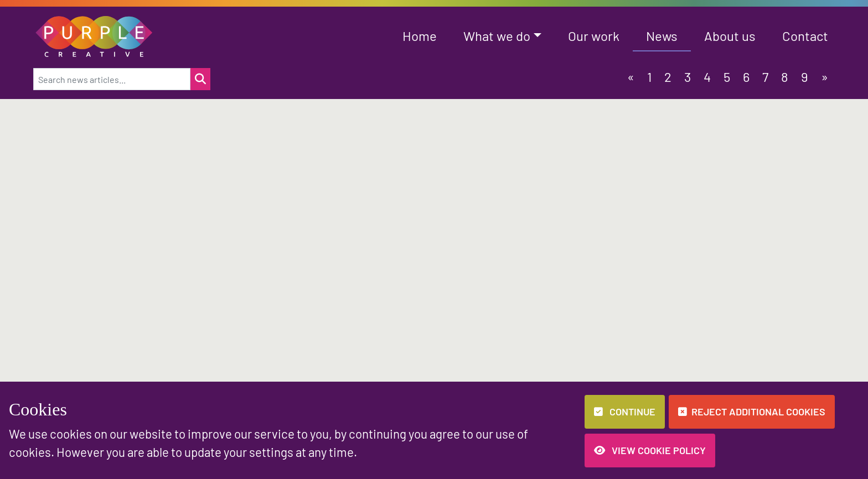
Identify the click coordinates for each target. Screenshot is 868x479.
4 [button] (707, 77)
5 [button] (727, 77)
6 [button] (746, 77)
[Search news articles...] (112, 79)
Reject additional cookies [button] (752, 412)
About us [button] (730, 36)
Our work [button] (594, 36)
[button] (94, 35)
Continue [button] (625, 412)
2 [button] (668, 77)
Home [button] (420, 36)
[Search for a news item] (200, 79)
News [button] (662, 36)
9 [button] (805, 77)
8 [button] (785, 77)
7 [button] (765, 77)
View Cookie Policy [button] (650, 450)
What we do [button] (497, 36)
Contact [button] (805, 36)
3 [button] (688, 77)
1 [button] (649, 77)
